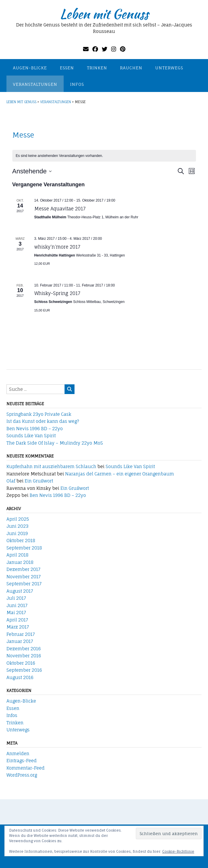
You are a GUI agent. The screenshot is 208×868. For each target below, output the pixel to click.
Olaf (11, 481)
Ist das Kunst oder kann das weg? (43, 421)
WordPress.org (22, 775)
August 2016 (20, 677)
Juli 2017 (16, 598)
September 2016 (24, 670)
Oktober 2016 (21, 663)
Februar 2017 (21, 634)
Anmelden (18, 754)
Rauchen (131, 68)
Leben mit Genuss (104, 14)
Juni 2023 (17, 526)
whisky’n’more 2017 (57, 247)
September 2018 (24, 548)
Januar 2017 (20, 641)
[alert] (104, 156)
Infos (77, 84)
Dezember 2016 (24, 649)
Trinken (97, 68)
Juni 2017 (17, 605)
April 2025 (18, 519)
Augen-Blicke (30, 68)
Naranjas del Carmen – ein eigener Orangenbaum (120, 474)
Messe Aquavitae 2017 (60, 209)
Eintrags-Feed (22, 761)
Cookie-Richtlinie (178, 851)
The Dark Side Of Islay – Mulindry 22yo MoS (55, 443)
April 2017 (17, 620)
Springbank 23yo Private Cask (39, 414)
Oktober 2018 (21, 541)
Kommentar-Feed (26, 768)
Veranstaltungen (35, 84)
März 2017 (18, 627)
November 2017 (24, 577)
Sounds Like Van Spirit (31, 436)
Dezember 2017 (23, 569)
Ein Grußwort (39, 481)
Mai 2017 (16, 613)
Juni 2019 (17, 533)
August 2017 (20, 591)
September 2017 (24, 584)
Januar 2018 (20, 562)
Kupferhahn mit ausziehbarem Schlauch (51, 466)
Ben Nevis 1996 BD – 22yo (35, 429)
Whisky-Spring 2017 (57, 293)
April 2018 (17, 555)
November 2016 (24, 656)
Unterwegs (169, 68)
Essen (67, 68)
